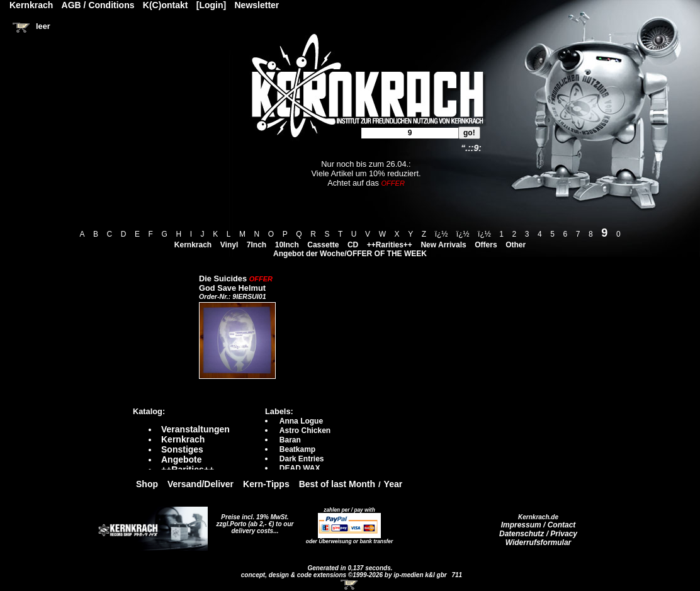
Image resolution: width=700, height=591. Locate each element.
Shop (147, 484)
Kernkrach (193, 245)
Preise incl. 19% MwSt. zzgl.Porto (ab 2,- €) (253, 521)
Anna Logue (301, 421)
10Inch (287, 245)
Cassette (323, 245)
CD (353, 245)
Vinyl (229, 245)
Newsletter (257, 5)
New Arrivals (443, 245)
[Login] (211, 5)
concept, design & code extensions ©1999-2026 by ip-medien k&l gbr (345, 575)
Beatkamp (297, 449)
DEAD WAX (300, 468)
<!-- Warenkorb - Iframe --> (350, 585)
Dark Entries (302, 459)
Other (516, 245)
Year (393, 484)
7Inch (257, 245)
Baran (290, 440)
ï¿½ (442, 234)
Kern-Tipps (266, 484)
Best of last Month (337, 484)
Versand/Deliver (200, 484)
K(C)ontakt (166, 5)
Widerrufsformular (539, 543)
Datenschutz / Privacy (538, 534)
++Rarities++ (390, 245)
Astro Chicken (305, 431)
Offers (486, 245)
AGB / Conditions (98, 5)
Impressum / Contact (539, 525)
